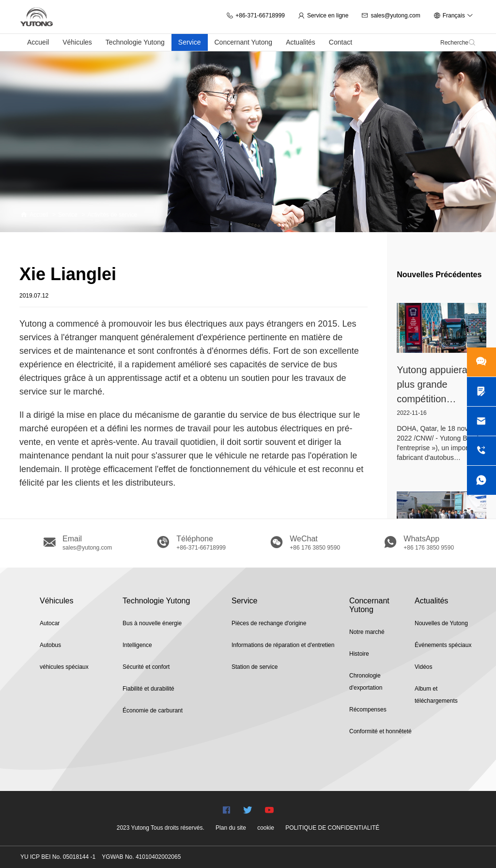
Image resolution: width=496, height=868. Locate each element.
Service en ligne (323, 16)
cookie (266, 828)
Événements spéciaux (443, 645)
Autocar (50, 623)
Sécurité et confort (146, 667)
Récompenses (368, 710)
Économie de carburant (153, 710)
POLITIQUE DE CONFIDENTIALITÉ (332, 828)
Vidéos (423, 667)
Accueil (38, 42)
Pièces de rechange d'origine (269, 623)
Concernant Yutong (244, 42)
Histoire (359, 654)
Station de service (255, 667)
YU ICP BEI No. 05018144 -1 (58, 857)
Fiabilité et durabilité (148, 689)
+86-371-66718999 (256, 16)
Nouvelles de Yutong (441, 623)
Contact (341, 42)
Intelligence (137, 645)
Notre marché (367, 632)
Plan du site (231, 828)
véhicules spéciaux (64, 667)
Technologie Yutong (135, 42)
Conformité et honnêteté (380, 731)
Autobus (50, 645)
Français (453, 16)
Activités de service (112, 215)
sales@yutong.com (391, 16)
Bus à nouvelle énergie (152, 623)
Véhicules (77, 42)
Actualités (301, 42)
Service (190, 42)
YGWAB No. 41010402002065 (141, 857)
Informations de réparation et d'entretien (283, 645)
